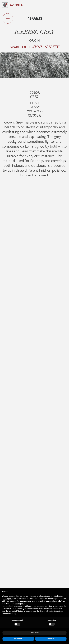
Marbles (35, 18)
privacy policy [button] (7, 599)
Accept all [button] (51, 639)
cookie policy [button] (20, 604)
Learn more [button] (34, 633)
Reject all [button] (18, 639)
